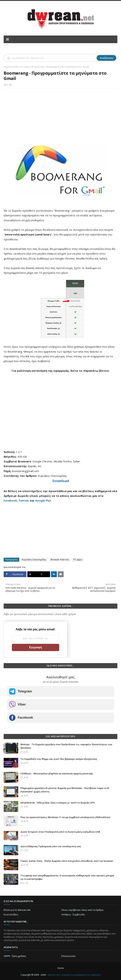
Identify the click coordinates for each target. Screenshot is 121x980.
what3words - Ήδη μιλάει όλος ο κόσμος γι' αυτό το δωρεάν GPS (58, 803)
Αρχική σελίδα (11, 67)
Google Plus (43, 500)
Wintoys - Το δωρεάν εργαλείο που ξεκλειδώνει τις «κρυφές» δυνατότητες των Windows (66, 746)
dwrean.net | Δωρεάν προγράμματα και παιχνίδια (74, 975)
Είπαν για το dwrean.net (17, 910)
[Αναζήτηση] (54, 58)
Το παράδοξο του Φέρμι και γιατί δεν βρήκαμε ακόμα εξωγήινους (59, 759)
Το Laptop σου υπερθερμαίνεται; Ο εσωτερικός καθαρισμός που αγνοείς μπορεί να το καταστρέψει (67, 877)
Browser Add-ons (60, 560)
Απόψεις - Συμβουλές (73, 914)
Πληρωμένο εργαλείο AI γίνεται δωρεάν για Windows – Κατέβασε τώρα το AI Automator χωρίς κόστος (65, 790)
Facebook (10, 500)
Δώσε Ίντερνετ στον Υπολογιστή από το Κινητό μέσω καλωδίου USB (60, 832)
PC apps (25, 67)
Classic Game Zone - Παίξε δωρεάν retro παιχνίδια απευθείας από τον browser (67, 861)
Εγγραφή (35, 647)
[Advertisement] (60, 118)
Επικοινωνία (68, 956)
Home (61, 968)
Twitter (24, 500)
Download (61, 481)
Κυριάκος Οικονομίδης (34, 560)
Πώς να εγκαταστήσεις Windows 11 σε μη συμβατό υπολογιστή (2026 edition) (65, 817)
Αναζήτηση (106, 58)
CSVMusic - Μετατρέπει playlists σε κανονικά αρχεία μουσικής (57, 773)
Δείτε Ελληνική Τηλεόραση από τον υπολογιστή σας (51, 846)
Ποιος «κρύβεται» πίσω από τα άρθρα (82, 910)
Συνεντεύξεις (11, 914)
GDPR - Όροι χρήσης (15, 956)
